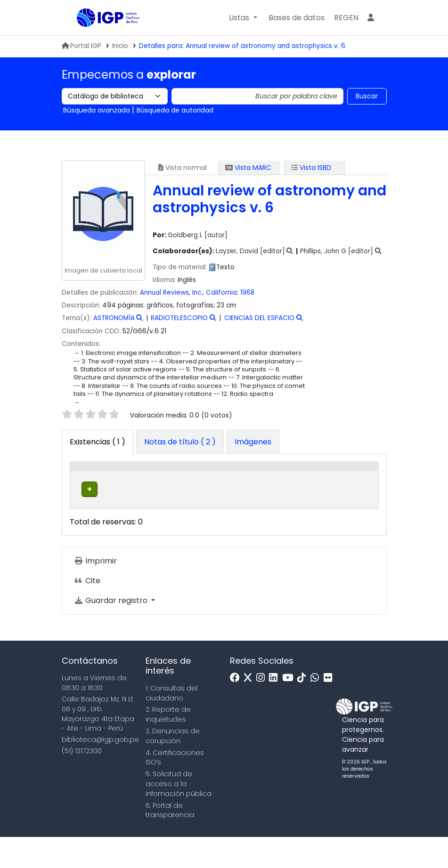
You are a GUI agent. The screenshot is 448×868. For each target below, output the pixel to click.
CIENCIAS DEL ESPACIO (259, 318)
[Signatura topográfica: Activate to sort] (261, 481)
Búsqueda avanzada (97, 110)
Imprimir (95, 591)
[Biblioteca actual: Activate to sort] (138, 481)
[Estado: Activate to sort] (318, 481)
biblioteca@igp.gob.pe (100, 771)
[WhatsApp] (317, 709)
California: (222, 293)
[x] (250, 709)
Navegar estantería (248, 525)
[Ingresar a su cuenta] (371, 18)
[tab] (180, 442)
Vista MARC (248, 168)
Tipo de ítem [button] (83, 480)
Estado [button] (312, 491)
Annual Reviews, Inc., (172, 293)
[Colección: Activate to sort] (196, 481)
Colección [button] (189, 491)
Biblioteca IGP (100, 37)
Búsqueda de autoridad (175, 110)
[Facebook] (237, 709)
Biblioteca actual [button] (131, 486)
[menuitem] (346, 18)
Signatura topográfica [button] (252, 486)
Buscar (367, 96)
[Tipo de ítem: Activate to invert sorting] (89, 481)
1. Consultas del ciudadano (171, 724)
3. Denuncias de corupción (173, 767)
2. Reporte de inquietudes (168, 745)
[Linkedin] (276, 709)
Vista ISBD (311, 168)
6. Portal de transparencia (170, 841)
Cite (87, 611)
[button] (243, 18)
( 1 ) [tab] (98, 442)
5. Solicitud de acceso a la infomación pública (179, 815)
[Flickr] (330, 709)
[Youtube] (290, 709)
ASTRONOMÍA (114, 318)
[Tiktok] (304, 709)
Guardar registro (112, 631)
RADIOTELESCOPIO (179, 318)
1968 (247, 293)
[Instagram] (263, 709)
